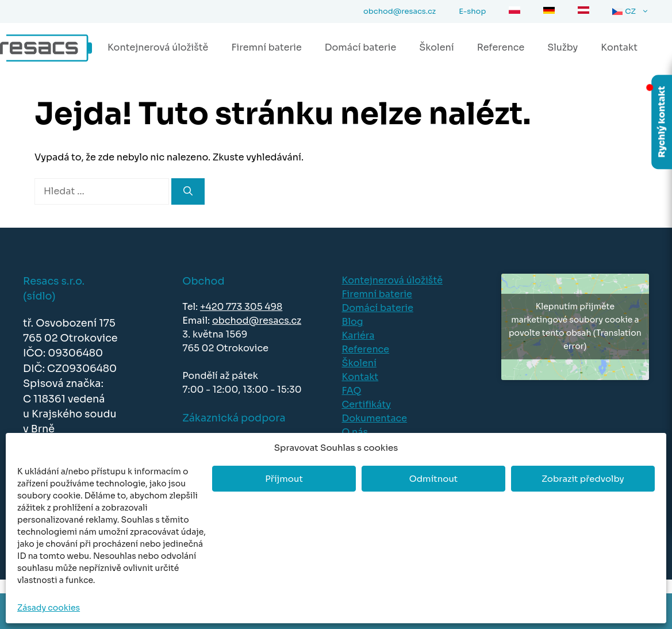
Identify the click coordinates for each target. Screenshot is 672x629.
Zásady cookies (49, 608)
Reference (501, 48)
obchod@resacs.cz (257, 321)
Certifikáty (366, 404)
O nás (355, 432)
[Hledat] (188, 191)
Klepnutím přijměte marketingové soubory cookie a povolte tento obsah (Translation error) (575, 326)
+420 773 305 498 (241, 307)
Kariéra (358, 335)
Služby (562, 48)
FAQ (352, 391)
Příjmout (284, 479)
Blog (353, 322)
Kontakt (619, 48)
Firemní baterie (266, 48)
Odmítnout (433, 479)
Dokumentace (375, 418)
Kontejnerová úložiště (158, 48)
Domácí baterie (360, 48)
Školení (436, 48)
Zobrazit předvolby (583, 479)
